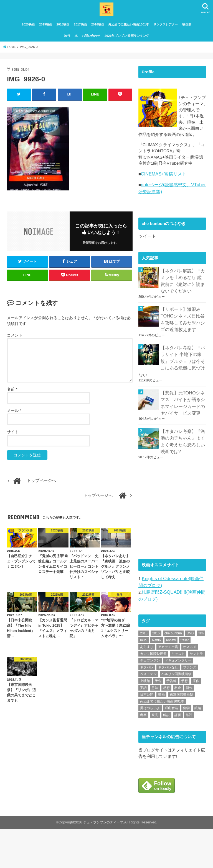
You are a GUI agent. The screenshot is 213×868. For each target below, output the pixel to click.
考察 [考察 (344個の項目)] (143, 754)
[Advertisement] (176, 552)
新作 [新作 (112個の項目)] (189, 727)
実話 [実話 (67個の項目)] (143, 727)
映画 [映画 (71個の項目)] (161, 734)
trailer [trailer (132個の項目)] (185, 679)
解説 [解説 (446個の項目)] (166, 754)
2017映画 (80, 35)
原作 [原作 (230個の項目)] (196, 720)
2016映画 (98, 35)
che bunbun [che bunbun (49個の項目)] (173, 673)
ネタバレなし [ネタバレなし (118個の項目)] (168, 707)
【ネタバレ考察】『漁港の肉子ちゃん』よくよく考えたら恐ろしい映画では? (181, 485)
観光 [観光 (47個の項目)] (155, 754)
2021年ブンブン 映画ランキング (127, 46)
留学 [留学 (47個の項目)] (186, 747)
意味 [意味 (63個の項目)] (155, 727)
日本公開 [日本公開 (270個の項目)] (147, 734)
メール (14, 421)
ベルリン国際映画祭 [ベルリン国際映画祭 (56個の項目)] (176, 713)
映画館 (187, 35)
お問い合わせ (91, 46)
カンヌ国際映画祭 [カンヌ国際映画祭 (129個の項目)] (153, 693)
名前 (12, 400)
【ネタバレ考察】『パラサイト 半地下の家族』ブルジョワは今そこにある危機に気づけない (170, 409)
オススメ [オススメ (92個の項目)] (190, 686)
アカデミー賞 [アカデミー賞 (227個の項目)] (168, 686)
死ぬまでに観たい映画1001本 (129, 35)
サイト (13, 442)
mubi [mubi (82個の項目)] (144, 679)
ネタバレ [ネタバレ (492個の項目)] (147, 707)
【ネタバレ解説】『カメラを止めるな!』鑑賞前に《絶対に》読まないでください (182, 334)
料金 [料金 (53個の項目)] (178, 727)
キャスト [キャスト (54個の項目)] (178, 693)
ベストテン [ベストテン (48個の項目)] (148, 713)
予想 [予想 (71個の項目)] (184, 720)
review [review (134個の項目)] (171, 679)
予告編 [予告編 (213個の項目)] (171, 720)
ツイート (147, 291)
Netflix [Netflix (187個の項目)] (157, 679)
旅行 (67, 46)
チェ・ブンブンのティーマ (103, 861)
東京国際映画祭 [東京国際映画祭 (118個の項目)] (181, 734)
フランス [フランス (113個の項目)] (190, 707)
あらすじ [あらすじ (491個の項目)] (147, 686)
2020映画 (28, 35)
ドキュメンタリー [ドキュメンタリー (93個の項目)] (178, 700)
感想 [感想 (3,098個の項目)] (166, 727)
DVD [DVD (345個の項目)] (190, 673)
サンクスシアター (166, 35)
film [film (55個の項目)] (201, 673)
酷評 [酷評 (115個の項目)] (189, 754)
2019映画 (46, 35)
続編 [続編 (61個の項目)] (198, 747)
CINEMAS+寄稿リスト (162, 231)
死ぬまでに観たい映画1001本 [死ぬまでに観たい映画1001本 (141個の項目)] (162, 741)
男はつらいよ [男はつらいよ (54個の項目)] (150, 747)
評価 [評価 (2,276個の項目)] (178, 754)
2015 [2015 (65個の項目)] (144, 673)
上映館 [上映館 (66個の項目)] (145, 720)
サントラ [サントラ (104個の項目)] (196, 693)
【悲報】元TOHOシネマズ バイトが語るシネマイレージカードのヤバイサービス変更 (183, 449)
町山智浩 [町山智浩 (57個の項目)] (171, 747)
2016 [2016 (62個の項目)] (156, 673)
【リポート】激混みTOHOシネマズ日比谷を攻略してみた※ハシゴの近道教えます (183, 370)
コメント (15, 345)
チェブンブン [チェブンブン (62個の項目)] (150, 700)
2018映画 (63, 35)
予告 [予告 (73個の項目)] (158, 720)
